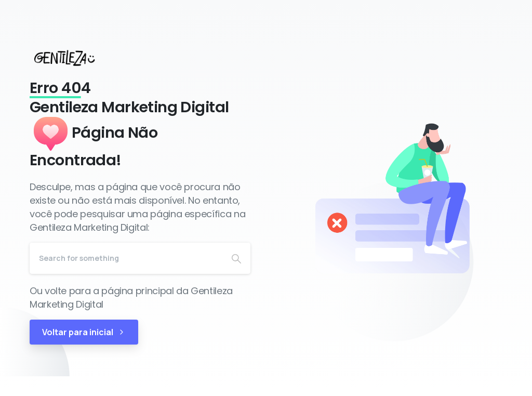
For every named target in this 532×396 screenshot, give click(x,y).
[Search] (126, 258)
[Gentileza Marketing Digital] (74, 58)
